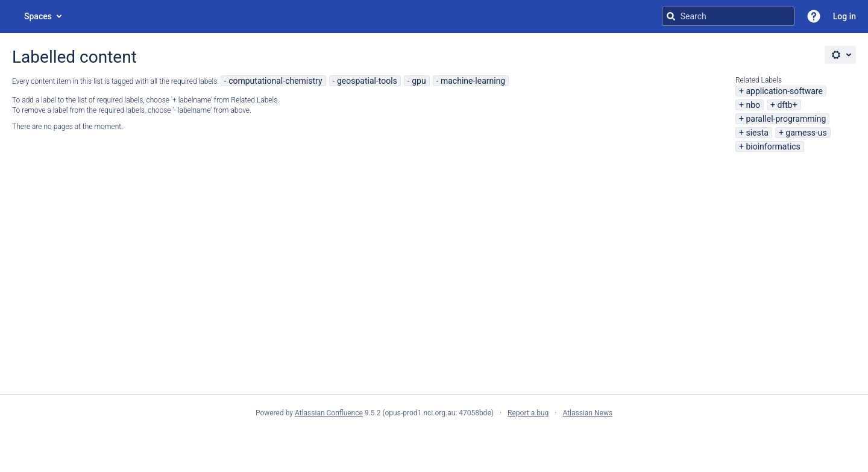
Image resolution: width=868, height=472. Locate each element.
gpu (419, 81)
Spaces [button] (38, 16)
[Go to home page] (12, 16)
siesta (757, 133)
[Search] (671, 16)
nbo (753, 105)
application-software (784, 91)
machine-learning (473, 81)
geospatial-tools (367, 81)
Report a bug (528, 413)
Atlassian (434, 439)
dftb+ (787, 105)
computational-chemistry (275, 81)
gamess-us (806, 133)
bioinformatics (773, 146)
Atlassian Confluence (329, 413)
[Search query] (728, 16)
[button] (814, 16)
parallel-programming (786, 119)
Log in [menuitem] (844, 16)
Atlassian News (587, 413)
